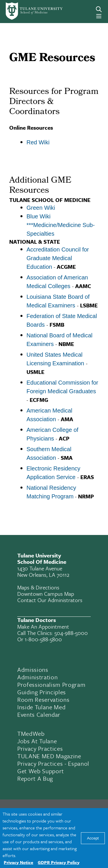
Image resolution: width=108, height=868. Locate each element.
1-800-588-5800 (43, 639)
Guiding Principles (42, 692)
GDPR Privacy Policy (59, 862)
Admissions (33, 670)
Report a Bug (35, 778)
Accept (93, 838)
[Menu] (99, 16)
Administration (37, 677)
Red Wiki (38, 142)
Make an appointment (43, 626)
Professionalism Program (51, 684)
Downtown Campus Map (46, 594)
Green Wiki (41, 208)
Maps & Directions (38, 587)
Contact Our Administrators (50, 600)
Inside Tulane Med (41, 707)
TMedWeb (31, 733)
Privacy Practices (40, 748)
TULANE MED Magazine (49, 756)
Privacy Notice (18, 862)
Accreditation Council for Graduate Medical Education (58, 258)
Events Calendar (39, 714)
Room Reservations (43, 699)
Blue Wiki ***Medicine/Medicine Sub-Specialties (61, 225)
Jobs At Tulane (37, 741)
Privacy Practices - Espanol (53, 763)
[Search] (99, 9)
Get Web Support (41, 771)
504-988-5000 (71, 633)
